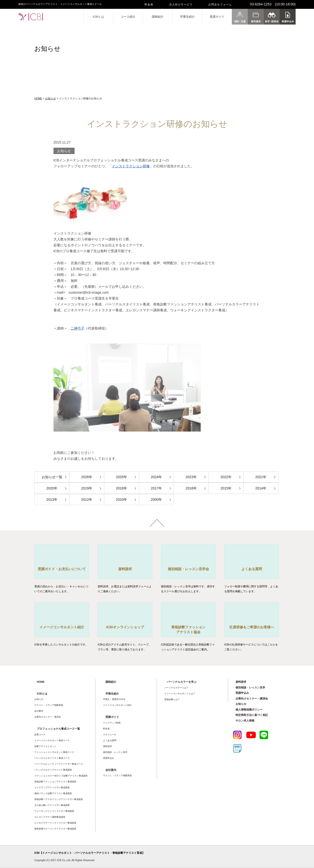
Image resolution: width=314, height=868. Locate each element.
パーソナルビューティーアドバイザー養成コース (59, 764)
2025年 (122, 477)
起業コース (40, 735)
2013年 (52, 500)
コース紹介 (128, 17)
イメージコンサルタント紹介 (117, 705)
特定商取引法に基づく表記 (252, 715)
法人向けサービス (181, 4)
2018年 (122, 488)
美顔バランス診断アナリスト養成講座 (53, 793)
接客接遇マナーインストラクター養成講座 (55, 829)
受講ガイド (217, 17)
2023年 (191, 477)
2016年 (191, 488)
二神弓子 (78, 328)
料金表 (149, 4)
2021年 (261, 477)
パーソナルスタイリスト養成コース (52, 758)
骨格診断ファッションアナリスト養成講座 (55, 782)
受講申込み (109, 758)
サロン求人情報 (245, 721)
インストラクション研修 (131, 166)
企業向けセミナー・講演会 (48, 717)
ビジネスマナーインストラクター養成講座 (55, 823)
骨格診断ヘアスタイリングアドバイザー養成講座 (59, 799)
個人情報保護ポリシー (249, 710)
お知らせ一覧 (52, 477)
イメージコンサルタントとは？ (180, 694)
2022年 (226, 477)
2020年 (52, 488)
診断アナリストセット (45, 746)
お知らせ (51, 98)
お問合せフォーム (220, 4)
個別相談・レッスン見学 (115, 752)
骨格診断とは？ (172, 699)
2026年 (87, 477)
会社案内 (39, 711)
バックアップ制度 (112, 723)
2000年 (156, 500)
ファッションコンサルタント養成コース (54, 752)
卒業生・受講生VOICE (114, 699)
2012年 (87, 500)
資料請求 (107, 746)
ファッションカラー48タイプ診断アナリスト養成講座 (61, 776)
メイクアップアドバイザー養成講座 (52, 788)
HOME (38, 98)
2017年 (156, 488)
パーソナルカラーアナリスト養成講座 (53, 770)
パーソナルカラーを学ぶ (182, 682)
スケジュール (110, 735)
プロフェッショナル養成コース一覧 (58, 729)
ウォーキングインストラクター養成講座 (54, 811)
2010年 (122, 500)
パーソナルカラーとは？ (177, 688)
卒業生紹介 (187, 17)
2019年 (87, 488)
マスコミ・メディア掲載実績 (49, 705)
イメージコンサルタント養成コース (52, 740)
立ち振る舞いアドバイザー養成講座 (52, 805)
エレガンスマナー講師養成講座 (50, 817)
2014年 (261, 488)
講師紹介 (158, 17)
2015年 (226, 488)
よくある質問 (110, 740)
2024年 (156, 477)
